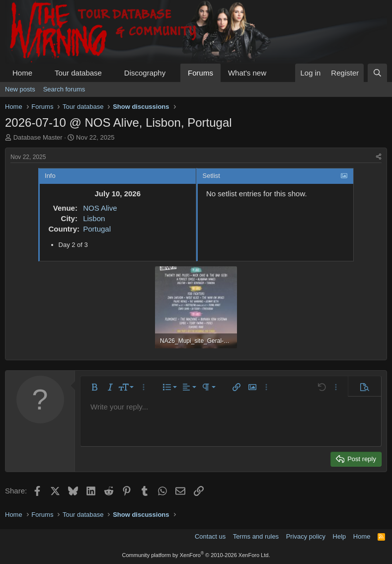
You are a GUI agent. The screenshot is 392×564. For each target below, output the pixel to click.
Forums (200, 73)
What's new (247, 73)
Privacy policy (306, 536)
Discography (145, 73)
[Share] (379, 157)
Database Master (38, 137)
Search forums (64, 89)
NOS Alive (100, 208)
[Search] (377, 73)
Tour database (78, 73)
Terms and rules (256, 536)
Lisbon (94, 218)
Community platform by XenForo (196, 555)
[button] (40, 73)
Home (22, 73)
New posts (20, 89)
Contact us (210, 536)
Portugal (97, 229)
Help (340, 536)
